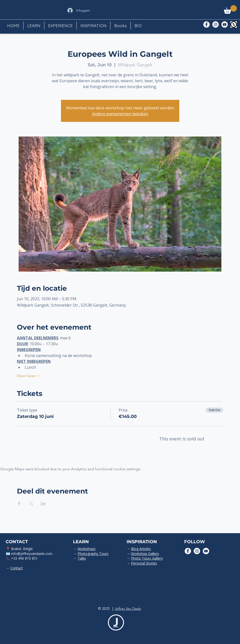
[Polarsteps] (234, 24)
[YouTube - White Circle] (225, 24)
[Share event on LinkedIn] (43, 504)
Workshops (87, 549)
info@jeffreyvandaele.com (32, 554)
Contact (17, 568)
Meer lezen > (28, 376)
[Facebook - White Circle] (206, 24)
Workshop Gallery (145, 554)
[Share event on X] (31, 504)
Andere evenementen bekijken (120, 114)
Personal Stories (144, 563)
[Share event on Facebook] (19, 504)
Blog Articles (141, 549)
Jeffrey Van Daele (128, 609)
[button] (230, 9)
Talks (82, 558)
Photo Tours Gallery (147, 558)
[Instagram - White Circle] (216, 24)
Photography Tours (93, 554)
